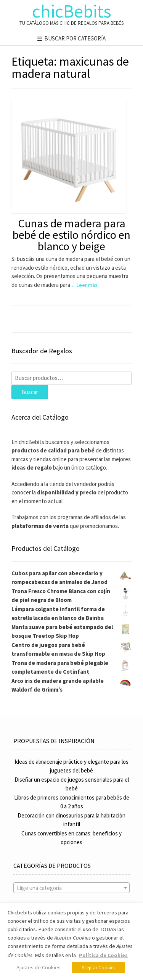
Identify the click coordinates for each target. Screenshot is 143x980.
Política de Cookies (103, 955)
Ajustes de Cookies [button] (39, 967)
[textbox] (71, 888)
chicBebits (72, 11)
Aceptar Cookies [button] (98, 968)
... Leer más (85, 285)
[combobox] (71, 888)
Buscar (30, 392)
